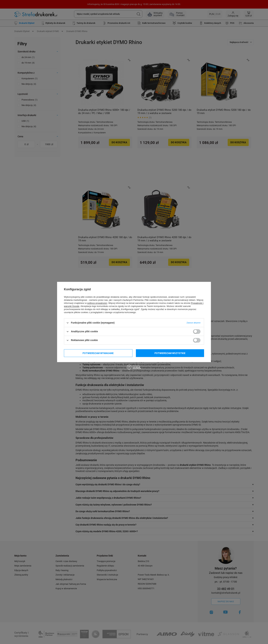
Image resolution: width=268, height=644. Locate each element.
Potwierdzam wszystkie (170, 353)
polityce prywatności (97, 303)
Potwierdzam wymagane (98, 353)
